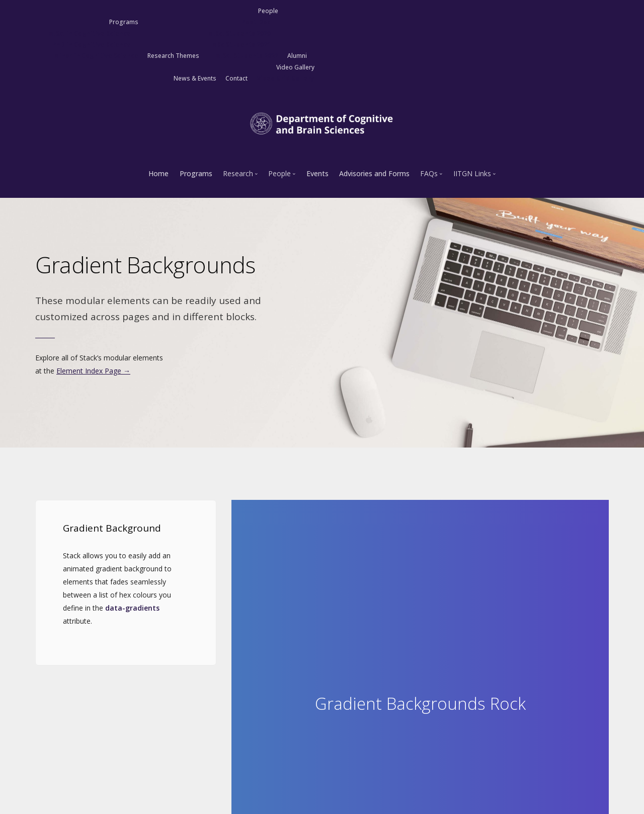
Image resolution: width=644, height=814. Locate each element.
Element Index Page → (93, 371)
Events (317, 173)
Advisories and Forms (374, 173)
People (268, 11)
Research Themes (173, 56)
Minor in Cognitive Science (96, 56)
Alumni (297, 56)
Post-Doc (256, 22)
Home (158, 173)
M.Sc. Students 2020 (239, 33)
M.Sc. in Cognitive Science (90, 33)
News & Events (195, 78)
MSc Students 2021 (241, 45)
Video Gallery (295, 67)
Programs (124, 22)
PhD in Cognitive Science (92, 45)
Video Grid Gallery (286, 78)
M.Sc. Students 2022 (247, 56)
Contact (236, 78)
